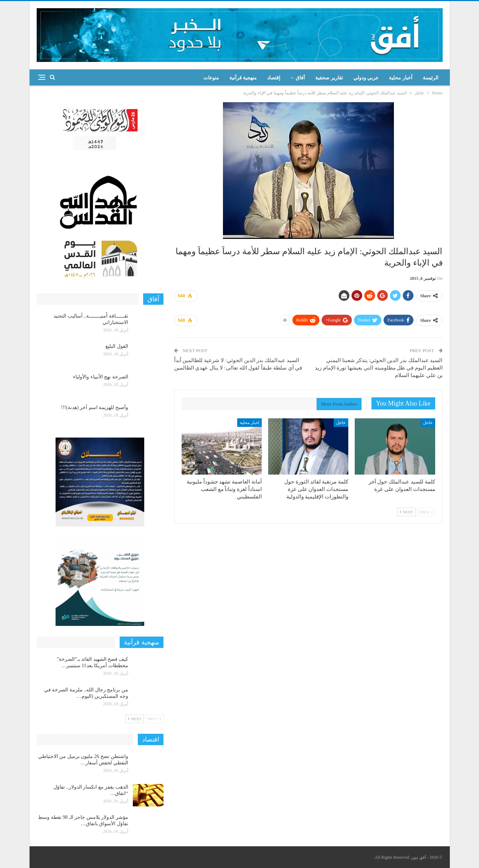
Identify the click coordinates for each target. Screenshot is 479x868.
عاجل (428, 423)
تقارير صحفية (329, 78)
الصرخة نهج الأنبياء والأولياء (101, 377)
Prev (426, 512)
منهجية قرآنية (243, 78)
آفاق (300, 78)
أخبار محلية (401, 78)
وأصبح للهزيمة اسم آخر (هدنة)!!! (94, 407)
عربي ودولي (366, 78)
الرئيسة (431, 78)
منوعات (211, 78)
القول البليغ (117, 346)
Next (406, 512)
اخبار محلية (249, 423)
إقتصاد (274, 78)
